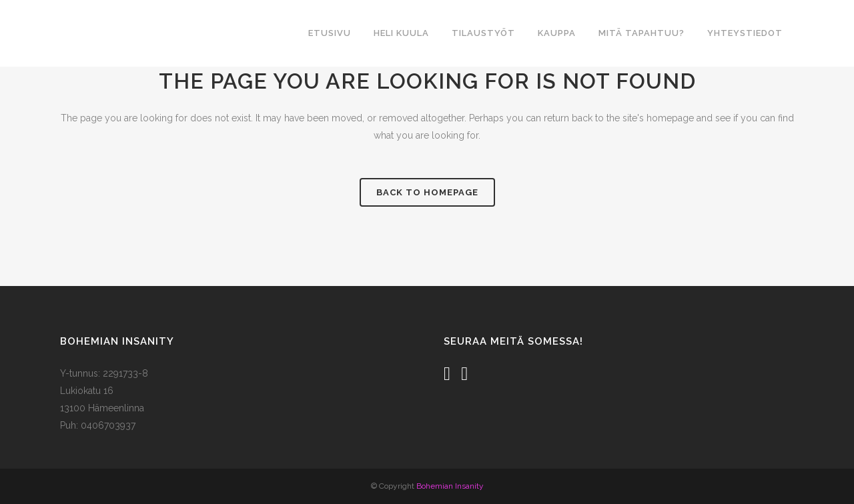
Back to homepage (427, 192)
